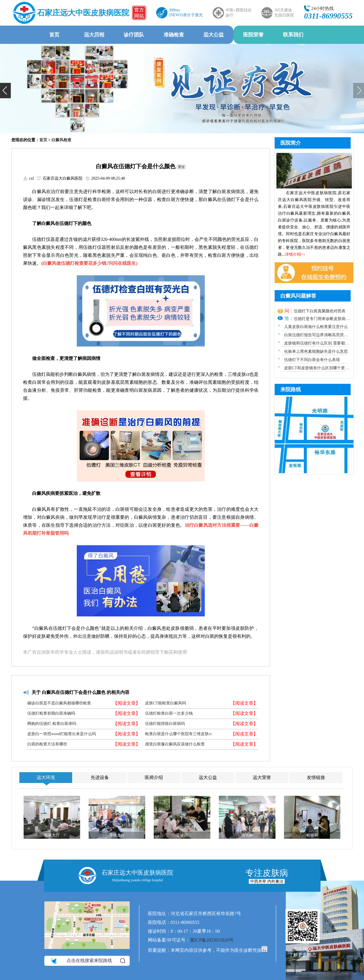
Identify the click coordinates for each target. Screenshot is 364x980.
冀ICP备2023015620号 (212, 940)
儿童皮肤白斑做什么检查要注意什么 (316, 327)
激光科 (247, 835)
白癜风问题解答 (298, 296)
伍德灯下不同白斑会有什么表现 (312, 360)
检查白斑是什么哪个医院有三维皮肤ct (178, 734)
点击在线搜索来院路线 (87, 961)
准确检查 (174, 35)
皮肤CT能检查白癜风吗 (166, 703)
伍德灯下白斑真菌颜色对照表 (320, 311)
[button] (5, 91)
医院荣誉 (253, 35)
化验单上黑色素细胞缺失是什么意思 (316, 351)
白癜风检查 (61, 140)
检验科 (312, 835)
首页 (54, 35)
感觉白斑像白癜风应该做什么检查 (175, 744)
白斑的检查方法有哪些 (47, 744)
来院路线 (291, 389)
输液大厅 (52, 835)
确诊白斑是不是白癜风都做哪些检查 (59, 703)
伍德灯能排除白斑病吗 (165, 724)
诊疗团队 (134, 35)
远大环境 (46, 777)
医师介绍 (154, 777)
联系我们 (293, 35)
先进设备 (100, 777)
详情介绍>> (295, 254)
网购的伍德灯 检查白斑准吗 (52, 724)
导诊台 (182, 835)
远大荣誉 (262, 777)
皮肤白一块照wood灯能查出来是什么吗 (62, 734)
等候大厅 (117, 835)
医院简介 (291, 143)
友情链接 (316, 777)
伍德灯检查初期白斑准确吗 (51, 714)
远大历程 (94, 35)
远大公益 (214, 35)
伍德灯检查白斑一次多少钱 (169, 714)
